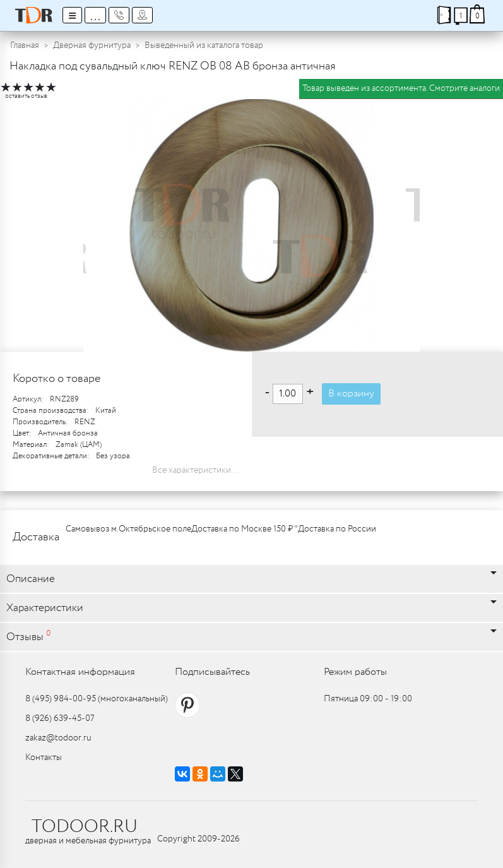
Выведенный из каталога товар (204, 45)
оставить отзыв (26, 96)
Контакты (44, 758)
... (95, 15)
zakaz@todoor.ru (58, 738)
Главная (25, 45)
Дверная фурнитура (92, 45)
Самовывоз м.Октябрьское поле (128, 529)
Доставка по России (337, 529)
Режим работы (355, 672)
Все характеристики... (196, 470)
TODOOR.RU (85, 827)
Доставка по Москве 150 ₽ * (245, 529)
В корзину (351, 394)
